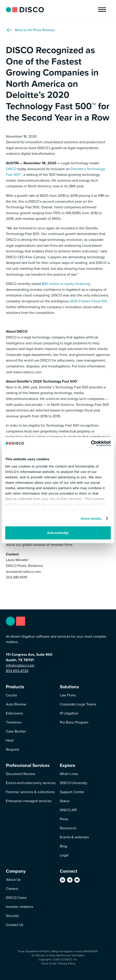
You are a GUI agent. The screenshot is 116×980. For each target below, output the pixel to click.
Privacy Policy (67, 964)
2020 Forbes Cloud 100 (88, 301)
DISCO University (74, 783)
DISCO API (68, 810)
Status (65, 801)
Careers (12, 889)
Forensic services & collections (30, 792)
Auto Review (16, 704)
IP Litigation (69, 713)
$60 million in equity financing (66, 284)
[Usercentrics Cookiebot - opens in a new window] (91, 443)
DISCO (11, 169)
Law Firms (68, 695)
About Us (13, 880)
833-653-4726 (17, 671)
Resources (68, 828)
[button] (102, 10)
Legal (64, 855)
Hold (10, 740)
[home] (25, 9)
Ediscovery (14, 713)
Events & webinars (74, 837)
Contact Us (15, 925)
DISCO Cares (16, 898)
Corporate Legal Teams (78, 704)
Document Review (21, 774)
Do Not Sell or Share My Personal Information (58, 955)
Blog (63, 846)
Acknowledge (58, 533)
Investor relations (19, 907)
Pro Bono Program (74, 722)
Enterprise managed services (29, 801)
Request (12, 749)
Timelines (14, 722)
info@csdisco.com (20, 665)
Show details (91, 518)
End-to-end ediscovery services (31, 783)
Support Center (72, 792)
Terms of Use (49, 964)
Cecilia (11, 695)
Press (64, 819)
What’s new (69, 774)
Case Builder (16, 731)
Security (12, 916)
